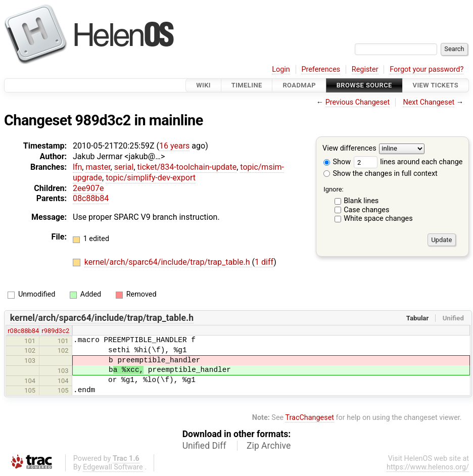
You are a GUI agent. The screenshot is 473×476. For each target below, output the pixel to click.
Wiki (203, 85)
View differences (349, 149)
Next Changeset (429, 102)
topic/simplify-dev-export (151, 178)
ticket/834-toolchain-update (187, 167)
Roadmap (299, 85)
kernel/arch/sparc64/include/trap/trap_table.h (168, 262)
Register (365, 69)
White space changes (378, 219)
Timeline (247, 85)
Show (337, 162)
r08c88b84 (23, 331)
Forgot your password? (427, 69)
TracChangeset (310, 418)
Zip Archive (269, 446)
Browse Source (364, 85)
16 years (174, 146)
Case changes (366, 210)
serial (124, 167)
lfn (77, 167)
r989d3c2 (55, 331)
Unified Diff (204, 446)
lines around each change (408, 162)
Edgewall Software (113, 467)
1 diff (264, 262)
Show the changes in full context (381, 174)
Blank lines (361, 201)
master (98, 167)
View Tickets (436, 85)
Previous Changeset (358, 102)
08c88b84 (91, 198)
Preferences (321, 69)
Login (281, 69)
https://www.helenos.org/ (428, 467)
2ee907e (88, 188)
